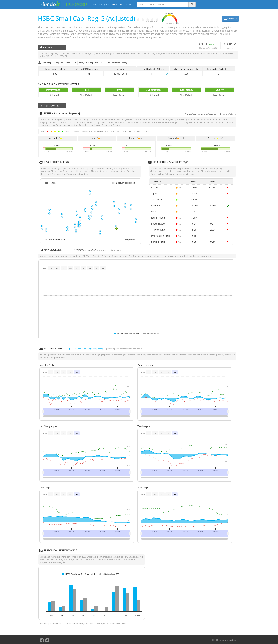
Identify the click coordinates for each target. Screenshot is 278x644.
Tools (129, 5)
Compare (104, 5)
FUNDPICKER (77, 4)
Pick (94, 5)
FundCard (117, 5)
